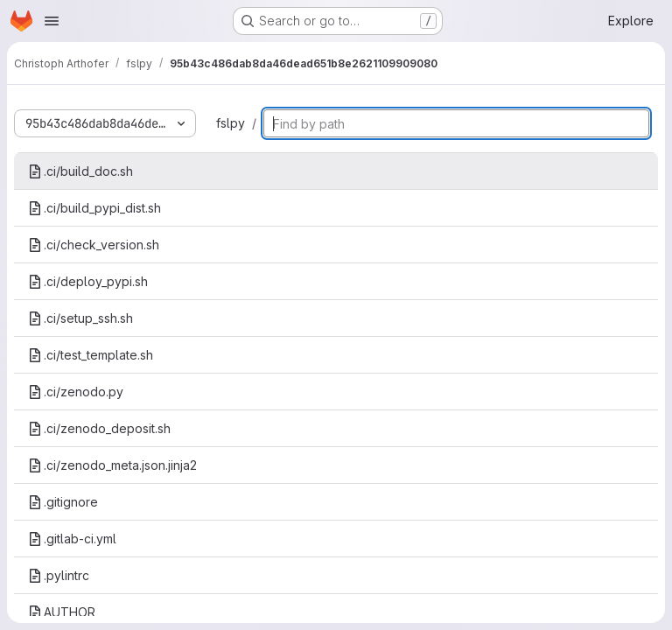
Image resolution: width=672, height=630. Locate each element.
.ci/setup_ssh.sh (80, 318)
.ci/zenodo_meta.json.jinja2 (112, 465)
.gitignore (63, 502)
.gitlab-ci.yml (72, 539)
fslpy (231, 123)
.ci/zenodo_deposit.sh (99, 428)
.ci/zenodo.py (76, 392)
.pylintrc (59, 575)
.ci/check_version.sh (94, 245)
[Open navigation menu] (52, 21)
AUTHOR (62, 612)
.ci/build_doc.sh (80, 171)
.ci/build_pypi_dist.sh (94, 208)
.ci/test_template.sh (91, 355)
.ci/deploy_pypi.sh (88, 281)
